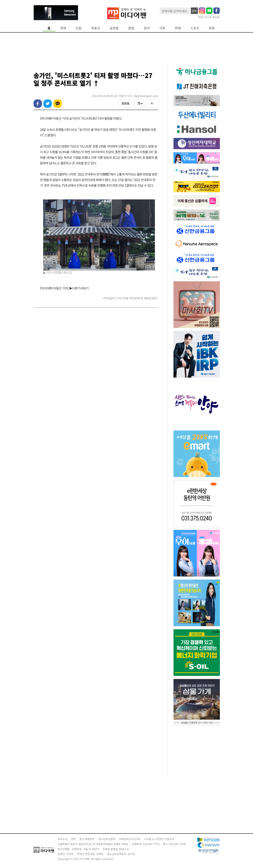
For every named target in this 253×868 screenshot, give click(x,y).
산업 (79, 28)
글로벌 (114, 28)
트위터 (48, 104)
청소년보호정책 (107, 839)
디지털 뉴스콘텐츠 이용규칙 (159, 839)
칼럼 (131, 28)
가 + (140, 103)
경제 (63, 28)
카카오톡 (58, 104)
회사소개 (63, 839)
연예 (178, 28)
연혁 (73, 839)
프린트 (125, 103)
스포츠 (195, 28)
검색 (194, 11)
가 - (152, 103)
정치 (147, 28)
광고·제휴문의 (87, 839)
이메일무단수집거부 (130, 839)
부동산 (96, 28)
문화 (212, 28)
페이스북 (38, 104)
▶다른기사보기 (79, 288)
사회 (162, 28)
